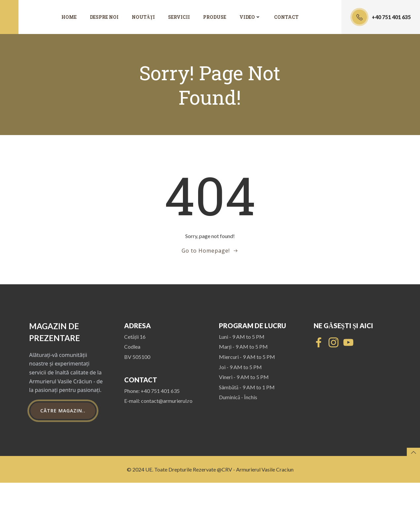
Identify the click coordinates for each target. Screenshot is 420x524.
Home (69, 17)
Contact (286, 17)
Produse (215, 17)
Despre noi (104, 17)
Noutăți (143, 17)
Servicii (179, 17)
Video (250, 17)
